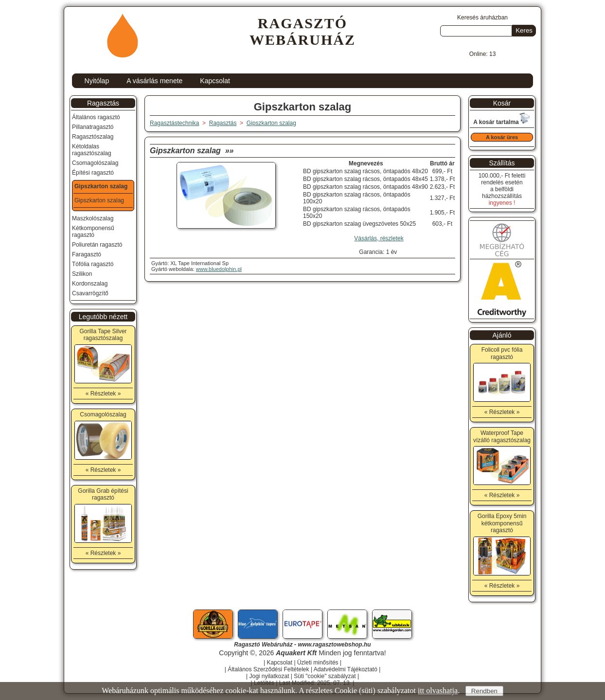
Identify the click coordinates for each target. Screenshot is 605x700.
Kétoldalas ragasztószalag (92, 150)
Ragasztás (103, 103)
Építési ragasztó (93, 173)
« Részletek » (103, 394)
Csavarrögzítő (90, 293)
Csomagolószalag (95, 163)
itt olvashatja (438, 691)
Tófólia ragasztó (93, 264)
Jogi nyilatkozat (269, 676)
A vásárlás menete (154, 81)
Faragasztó (87, 254)
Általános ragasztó (96, 117)
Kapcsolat (215, 81)
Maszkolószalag (93, 218)
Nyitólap (97, 81)
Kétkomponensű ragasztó (93, 232)
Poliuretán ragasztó (97, 245)
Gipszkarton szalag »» (192, 151)
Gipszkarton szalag (271, 123)
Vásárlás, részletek (379, 238)
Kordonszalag (90, 284)
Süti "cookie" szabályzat (325, 676)
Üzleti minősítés (318, 663)
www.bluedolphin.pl (219, 269)
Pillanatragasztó (93, 127)
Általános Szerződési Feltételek (268, 669)
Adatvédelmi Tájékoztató (346, 669)
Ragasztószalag (93, 137)
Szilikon (82, 274)
